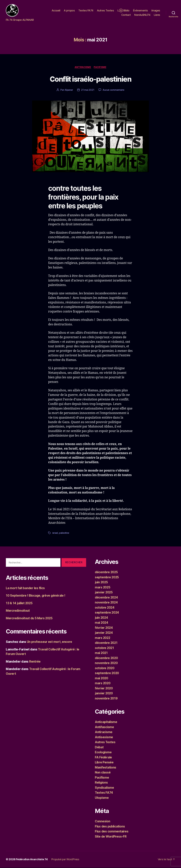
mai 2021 (102, 653)
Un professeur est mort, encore (50, 642)
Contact (126, 15)
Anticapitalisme (106, 722)
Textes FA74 (86, 11)
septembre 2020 (107, 673)
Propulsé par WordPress (65, 860)
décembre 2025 (107, 573)
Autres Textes (105, 11)
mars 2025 (103, 588)
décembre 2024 (107, 598)
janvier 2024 (104, 633)
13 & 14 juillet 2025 (20, 603)
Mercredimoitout (18, 611)
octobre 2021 (105, 648)
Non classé (103, 773)
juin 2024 (102, 618)
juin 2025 (102, 583)
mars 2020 (103, 684)
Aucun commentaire (113, 90)
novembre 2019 (106, 699)
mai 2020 (102, 678)
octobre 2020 (105, 668)
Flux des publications (110, 827)
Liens (157, 15)
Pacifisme (100, 68)
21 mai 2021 (88, 90)
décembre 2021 (106, 643)
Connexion (103, 822)
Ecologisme (103, 753)
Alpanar (69, 90)
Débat (99, 748)
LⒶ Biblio (123, 11)
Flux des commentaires (112, 832)
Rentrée (35, 662)
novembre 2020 (106, 663)
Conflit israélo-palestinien (90, 80)
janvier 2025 (104, 593)
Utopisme (102, 798)
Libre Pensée (104, 763)
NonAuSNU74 (142, 15)
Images (156, 11)
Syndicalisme (105, 788)
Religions (102, 783)
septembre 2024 (107, 613)
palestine (64, 533)
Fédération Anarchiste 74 (32, 860)
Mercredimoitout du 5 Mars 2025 (30, 618)
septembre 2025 (107, 578)
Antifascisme (105, 727)
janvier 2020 (104, 694)
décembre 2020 (107, 658)
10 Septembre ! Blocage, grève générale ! (36, 596)
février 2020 (104, 689)
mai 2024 (102, 623)
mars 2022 (103, 638)
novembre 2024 (106, 603)
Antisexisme (104, 737)
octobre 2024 (105, 608)
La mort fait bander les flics (26, 588)
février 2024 (104, 628)
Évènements (140, 11)
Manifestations (106, 768)
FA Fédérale (104, 758)
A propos (69, 11)
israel (55, 533)
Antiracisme (83, 68)
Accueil (56, 11)
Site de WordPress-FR (111, 837)
